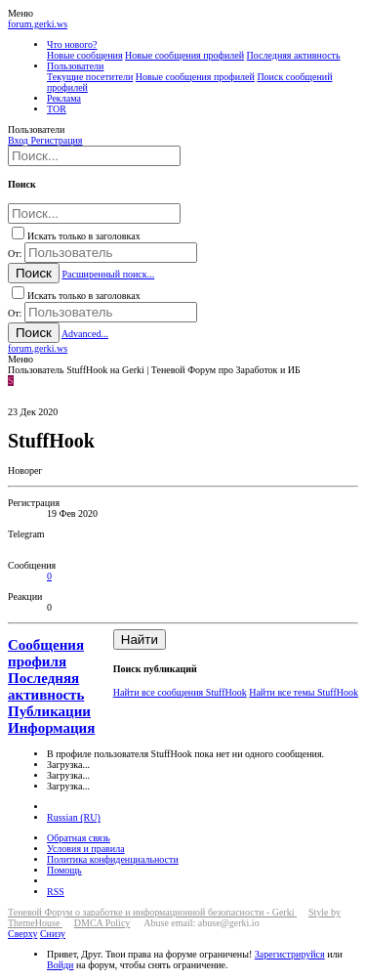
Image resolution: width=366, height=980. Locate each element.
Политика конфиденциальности (113, 859)
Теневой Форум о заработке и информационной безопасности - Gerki (152, 912)
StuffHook (67, 545)
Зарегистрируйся (290, 954)
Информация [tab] (51, 728)
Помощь (64, 870)
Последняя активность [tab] (46, 686)
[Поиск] (94, 156)
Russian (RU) (74, 817)
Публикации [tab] (49, 711)
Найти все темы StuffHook (304, 692)
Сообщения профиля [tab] (46, 653)
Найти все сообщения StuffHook (180, 692)
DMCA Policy (102, 923)
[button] (20, 13)
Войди (60, 965)
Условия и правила (86, 849)
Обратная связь (79, 838)
